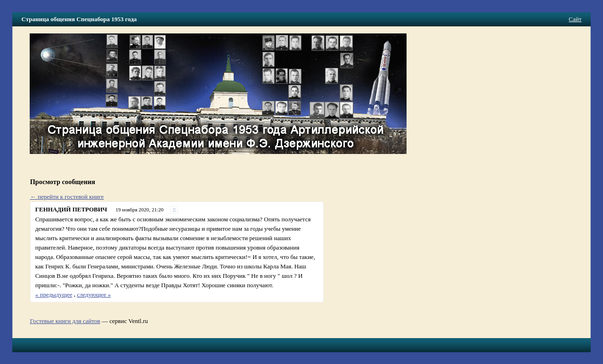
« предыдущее (54, 295)
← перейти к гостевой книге (67, 197)
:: (175, 210)
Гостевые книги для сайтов (65, 321)
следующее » (94, 295)
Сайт (575, 19)
